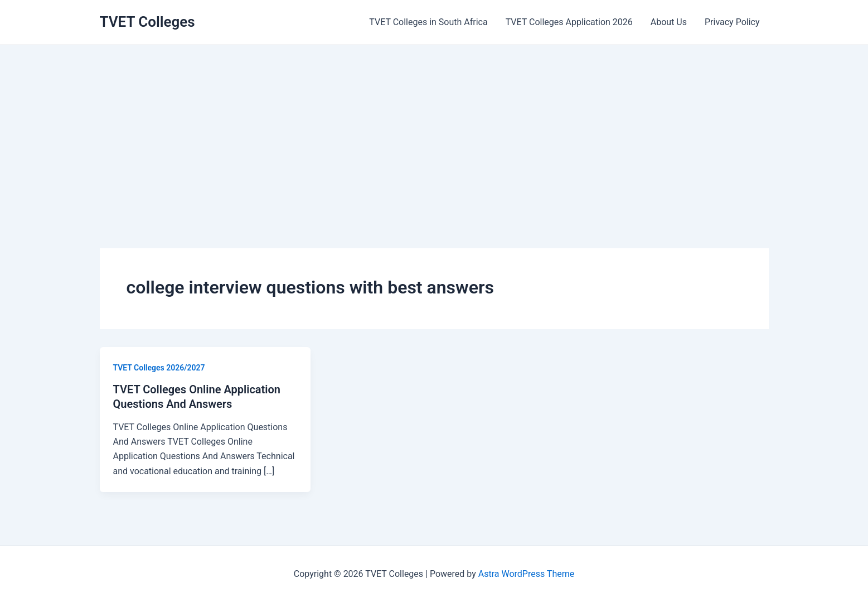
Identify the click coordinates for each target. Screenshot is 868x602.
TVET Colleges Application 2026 (569, 22)
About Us (669, 22)
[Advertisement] (434, 129)
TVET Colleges (147, 22)
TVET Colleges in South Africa (428, 22)
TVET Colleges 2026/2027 (159, 368)
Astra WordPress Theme (526, 574)
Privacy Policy (732, 22)
